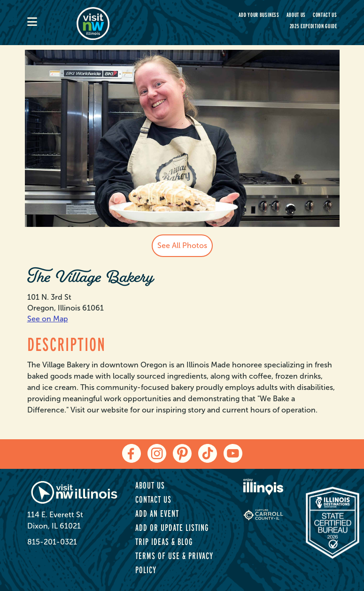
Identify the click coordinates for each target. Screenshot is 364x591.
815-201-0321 (52, 542)
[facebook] (132, 453)
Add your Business (259, 15)
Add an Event (157, 513)
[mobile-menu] (52, 23)
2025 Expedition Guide (314, 26)
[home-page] (126, 23)
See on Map (48, 319)
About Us (296, 15)
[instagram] (157, 453)
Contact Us (325, 15)
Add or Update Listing (172, 528)
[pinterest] (182, 453)
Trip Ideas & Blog (164, 542)
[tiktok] (208, 453)
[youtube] (233, 453)
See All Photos (182, 245)
